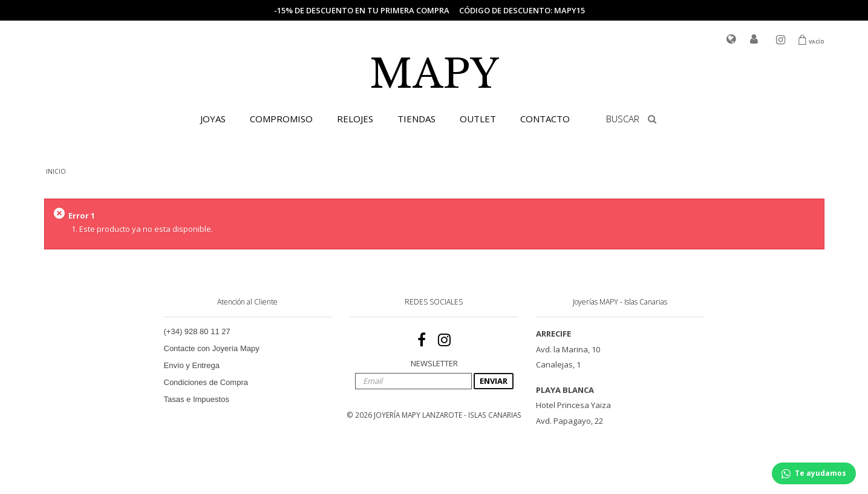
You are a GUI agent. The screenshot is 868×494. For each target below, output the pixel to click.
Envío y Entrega (192, 365)
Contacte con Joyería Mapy (212, 348)
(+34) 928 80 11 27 (197, 331)
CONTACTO (545, 119)
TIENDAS (416, 119)
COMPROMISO (281, 119)
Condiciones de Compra (206, 382)
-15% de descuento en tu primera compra (362, 10)
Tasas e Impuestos (197, 399)
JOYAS (213, 119)
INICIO (56, 171)
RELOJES (355, 119)
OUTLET (478, 119)
